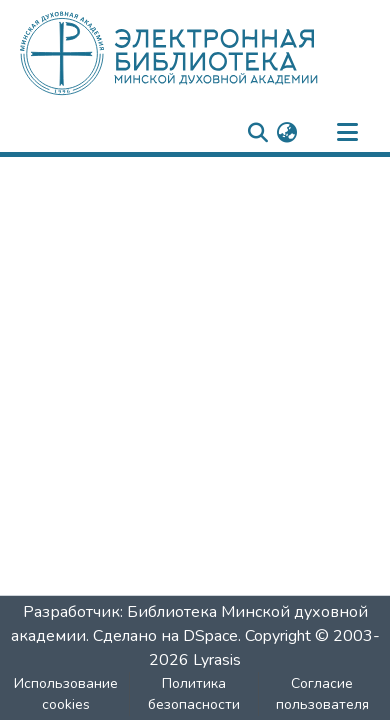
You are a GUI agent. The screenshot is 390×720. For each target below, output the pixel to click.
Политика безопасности (194, 694)
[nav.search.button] (257, 133)
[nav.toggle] (347, 133)
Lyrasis (217, 660)
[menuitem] (286, 133)
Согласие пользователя (322, 694)
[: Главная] (202, 53)
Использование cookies (66, 694)
